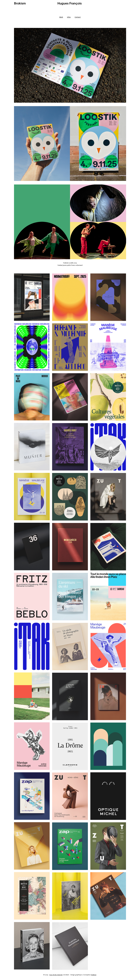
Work (61, 17)
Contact (78, 17)
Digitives (94, 975)
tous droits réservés (56, 975)
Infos (69, 17)
